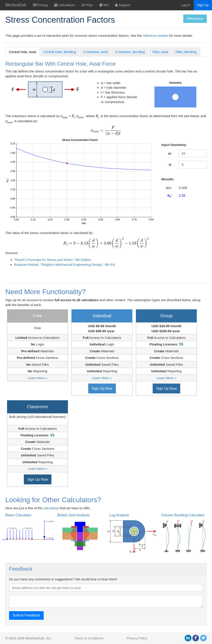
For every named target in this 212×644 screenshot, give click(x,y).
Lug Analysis (119, 515)
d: (170, 165)
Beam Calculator (18, 515)
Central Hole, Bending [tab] (60, 52)
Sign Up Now (102, 388)
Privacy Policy (137, 638)
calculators (51, 508)
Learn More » (37, 378)
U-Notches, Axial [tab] (96, 52)
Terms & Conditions (89, 638)
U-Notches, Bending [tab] (130, 52)
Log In (186, 5)
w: (170, 153)
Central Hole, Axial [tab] (22, 52)
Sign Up (203, 5)
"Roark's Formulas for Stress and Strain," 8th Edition (53, 260)
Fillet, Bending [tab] (186, 52)
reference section (156, 36)
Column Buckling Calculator (183, 515)
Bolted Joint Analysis (74, 515)
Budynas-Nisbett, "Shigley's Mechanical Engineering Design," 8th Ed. (65, 265)
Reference (195, 19)
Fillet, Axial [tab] (160, 52)
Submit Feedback (26, 615)
